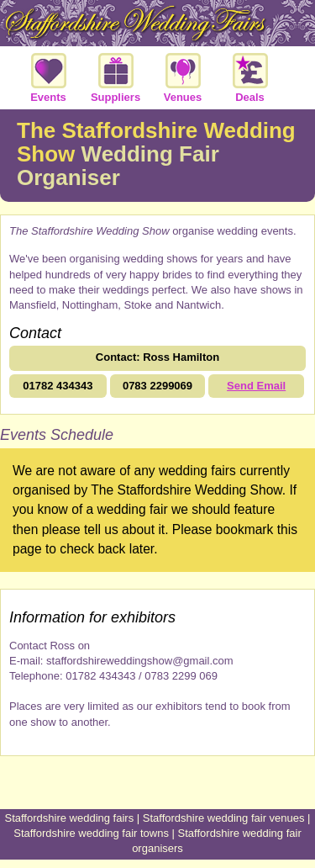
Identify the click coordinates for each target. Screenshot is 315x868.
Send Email (256, 386)
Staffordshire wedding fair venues (224, 818)
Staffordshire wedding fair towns (91, 833)
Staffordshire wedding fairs (69, 818)
